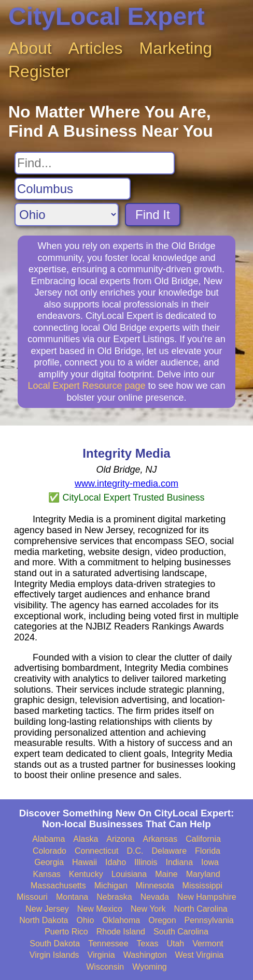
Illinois (146, 862)
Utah (175, 944)
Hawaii (85, 862)
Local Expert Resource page (86, 386)
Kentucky (86, 874)
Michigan (111, 886)
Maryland (203, 874)
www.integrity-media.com (126, 484)
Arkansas (160, 839)
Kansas (46, 874)
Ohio (86, 920)
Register (39, 71)
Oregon (162, 920)
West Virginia (200, 955)
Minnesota (155, 886)
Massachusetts (58, 886)
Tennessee (108, 944)
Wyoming (150, 967)
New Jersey (47, 909)
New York (148, 909)
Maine (166, 874)
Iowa (210, 862)
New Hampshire (207, 897)
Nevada (155, 897)
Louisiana (129, 874)
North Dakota (44, 920)
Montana (72, 897)
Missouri (32, 897)
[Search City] (73, 189)
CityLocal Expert (107, 16)
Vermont (208, 944)
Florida (208, 851)
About (30, 48)
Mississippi (202, 886)
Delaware (169, 851)
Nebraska (114, 897)
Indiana (180, 862)
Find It (153, 215)
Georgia (49, 862)
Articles (96, 48)
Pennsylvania (209, 920)
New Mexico (100, 909)
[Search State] (67, 215)
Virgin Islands (54, 955)
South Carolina (181, 932)
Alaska (86, 839)
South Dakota (55, 944)
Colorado (50, 851)
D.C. (135, 851)
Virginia (101, 955)
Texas (148, 944)
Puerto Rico (66, 932)
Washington (145, 955)
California (203, 839)
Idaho (116, 862)
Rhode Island (121, 932)
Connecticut (97, 851)
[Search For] (95, 163)
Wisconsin (105, 967)
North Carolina (201, 909)
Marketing (176, 48)
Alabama (48, 839)
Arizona (120, 839)
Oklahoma (121, 920)
